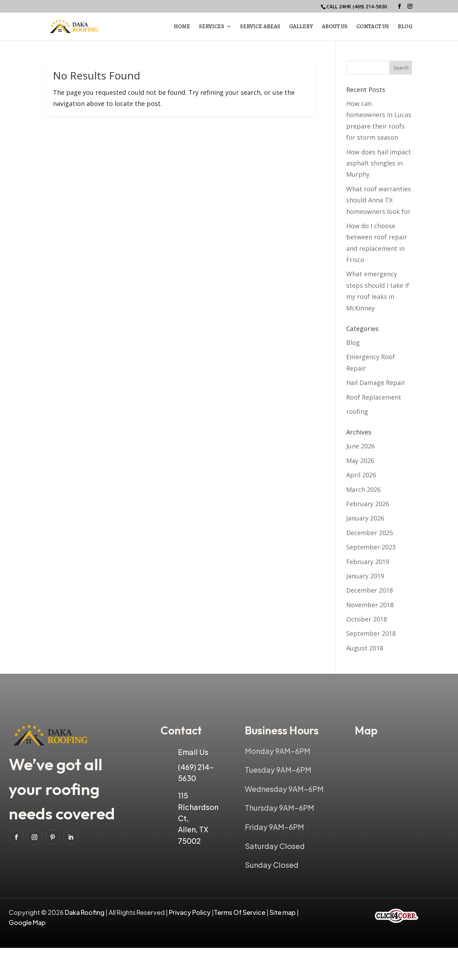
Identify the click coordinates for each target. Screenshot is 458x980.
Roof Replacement (374, 397)
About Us (335, 27)
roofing (357, 411)
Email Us (193, 752)
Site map (283, 912)
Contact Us (373, 27)
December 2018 (370, 590)
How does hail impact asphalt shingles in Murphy (379, 163)
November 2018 (370, 605)
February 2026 (368, 504)
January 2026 (365, 518)
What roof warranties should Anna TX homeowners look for (379, 200)
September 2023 (371, 547)
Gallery (301, 27)
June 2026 (360, 446)
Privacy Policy (190, 912)
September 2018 (371, 633)
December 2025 (370, 533)
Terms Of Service (240, 912)
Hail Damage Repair (376, 383)
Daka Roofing (85, 912)
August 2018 (365, 648)
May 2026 (360, 461)
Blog (405, 27)
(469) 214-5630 (370, 6)
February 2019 (368, 562)
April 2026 (361, 475)
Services (212, 27)
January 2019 (365, 576)
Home (182, 27)
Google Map (27, 922)
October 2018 (367, 619)
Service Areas (260, 27)
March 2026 (363, 489)
